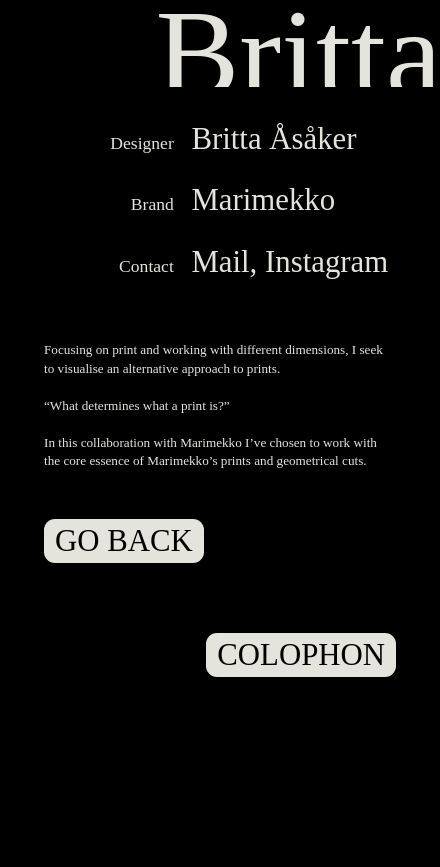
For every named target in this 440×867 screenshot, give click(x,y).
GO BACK (124, 541)
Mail (220, 262)
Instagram (326, 262)
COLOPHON (301, 655)
